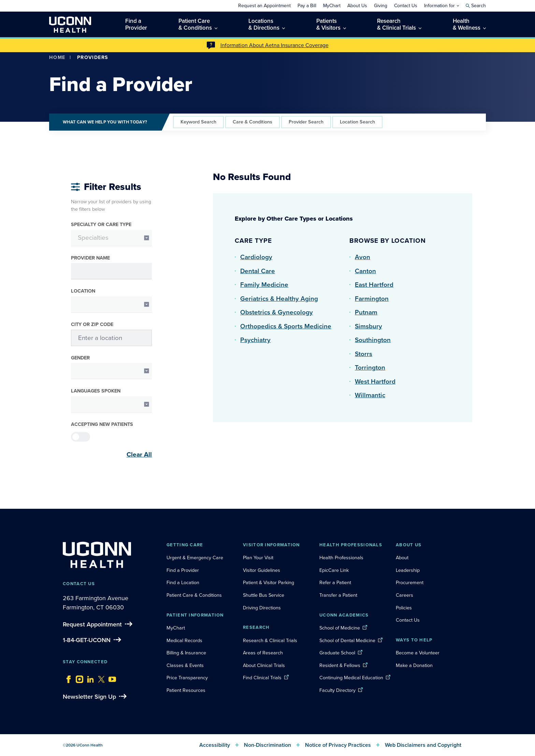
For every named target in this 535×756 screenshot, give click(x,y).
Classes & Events (185, 665)
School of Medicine (340, 628)
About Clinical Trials (264, 665)
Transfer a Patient (338, 595)
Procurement (410, 582)
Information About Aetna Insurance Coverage (274, 45)
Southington (373, 340)
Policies (404, 608)
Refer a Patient (335, 582)
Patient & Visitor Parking (269, 582)
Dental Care (258, 271)
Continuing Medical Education (351, 678)
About (402, 558)
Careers (404, 595)
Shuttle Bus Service (264, 595)
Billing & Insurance (186, 653)
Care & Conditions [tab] (252, 122)
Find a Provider (183, 570)
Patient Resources (186, 690)
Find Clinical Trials (262, 678)
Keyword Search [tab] (198, 122)
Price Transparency (187, 678)
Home (57, 57)
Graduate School (337, 653)
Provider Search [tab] (306, 122)
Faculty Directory (337, 690)
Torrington (370, 367)
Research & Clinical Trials (270, 640)
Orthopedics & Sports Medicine (286, 326)
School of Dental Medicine (347, 640)
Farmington (372, 299)
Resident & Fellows (340, 665)
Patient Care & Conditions (194, 595)
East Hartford (374, 285)
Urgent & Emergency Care (195, 558)
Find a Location (183, 582)
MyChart (176, 628)
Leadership (408, 570)
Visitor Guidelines (262, 570)
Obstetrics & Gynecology (277, 312)
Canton (365, 271)
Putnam (366, 312)
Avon (363, 257)
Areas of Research (264, 653)
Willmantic (370, 395)
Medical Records (184, 640)
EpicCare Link (334, 570)
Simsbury (368, 326)
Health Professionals (341, 558)
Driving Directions (262, 608)
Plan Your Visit (258, 558)
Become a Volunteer (418, 653)
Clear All (139, 455)
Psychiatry (255, 340)
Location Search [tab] (357, 122)
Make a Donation (414, 665)
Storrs (364, 354)
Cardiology (256, 257)
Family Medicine (264, 285)
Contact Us (408, 620)
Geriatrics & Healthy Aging (279, 299)
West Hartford (375, 381)
